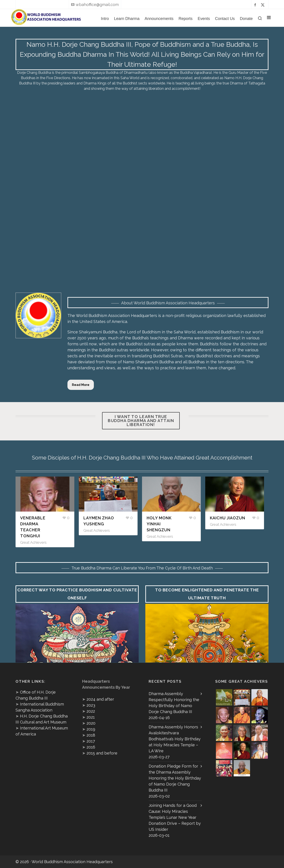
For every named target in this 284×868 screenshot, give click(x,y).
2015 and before (102, 753)
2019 (91, 729)
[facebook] (256, 5)
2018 (91, 735)
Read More (81, 385)
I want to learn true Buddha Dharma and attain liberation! (141, 421)
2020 (91, 723)
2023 (91, 705)
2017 (91, 741)
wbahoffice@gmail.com (95, 5)
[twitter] (263, 5)
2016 (91, 747)
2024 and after (100, 699)
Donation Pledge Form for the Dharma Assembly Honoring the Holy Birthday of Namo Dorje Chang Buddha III (175, 778)
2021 (91, 717)
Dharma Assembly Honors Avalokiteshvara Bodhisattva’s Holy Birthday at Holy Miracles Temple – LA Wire (175, 739)
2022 (91, 711)
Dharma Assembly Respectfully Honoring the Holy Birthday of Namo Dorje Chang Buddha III (174, 703)
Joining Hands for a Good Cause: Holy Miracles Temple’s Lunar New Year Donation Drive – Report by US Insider (175, 817)
